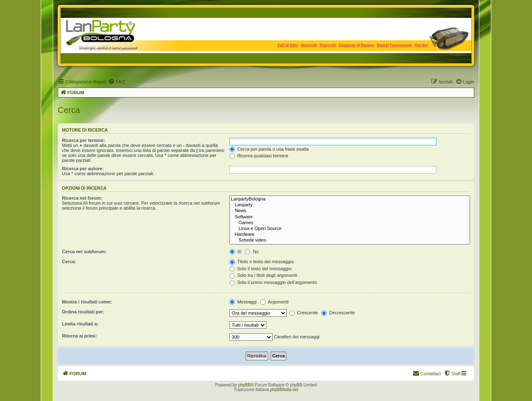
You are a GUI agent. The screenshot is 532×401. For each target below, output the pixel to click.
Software (350, 217)
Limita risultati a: (80, 324)
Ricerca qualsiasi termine (259, 156)
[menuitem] (116, 82)
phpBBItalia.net (284, 390)
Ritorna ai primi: (79, 336)
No (252, 252)
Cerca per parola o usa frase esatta (269, 149)
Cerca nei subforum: (84, 252)
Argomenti (275, 302)
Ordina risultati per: (83, 312)
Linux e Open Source (350, 229)
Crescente (304, 313)
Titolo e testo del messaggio (262, 262)
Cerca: (69, 262)
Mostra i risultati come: (87, 302)
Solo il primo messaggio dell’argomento (273, 282)
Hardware (350, 235)
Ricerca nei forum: (82, 198)
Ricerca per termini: (83, 140)
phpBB (244, 385)
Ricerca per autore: (83, 169)
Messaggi (243, 302)
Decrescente (338, 313)
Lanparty (350, 205)
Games (350, 223)
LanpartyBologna (350, 199)
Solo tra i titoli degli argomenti (263, 275)
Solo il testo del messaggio (261, 269)
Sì (235, 252)
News (350, 211)
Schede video (350, 240)
